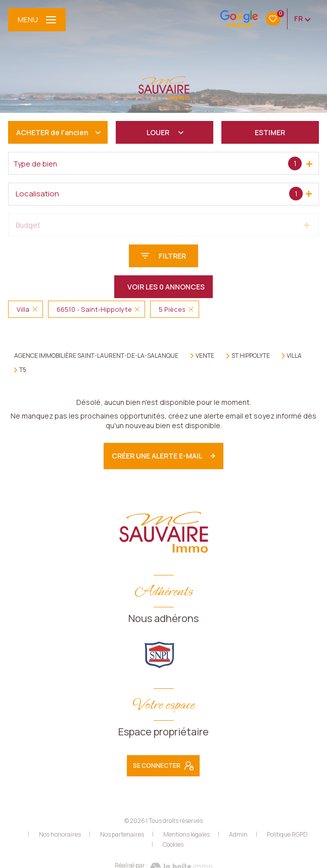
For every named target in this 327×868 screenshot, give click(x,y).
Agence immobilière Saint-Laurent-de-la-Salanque (96, 356)
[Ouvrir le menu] (37, 20)
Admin (238, 834)
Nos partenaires (122, 834)
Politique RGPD (287, 834)
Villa (294, 356)
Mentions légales (186, 834)
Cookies (173, 845)
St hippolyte (251, 356)
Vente (205, 356)
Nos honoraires (60, 834)
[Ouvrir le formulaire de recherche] (164, 256)
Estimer (270, 132)
